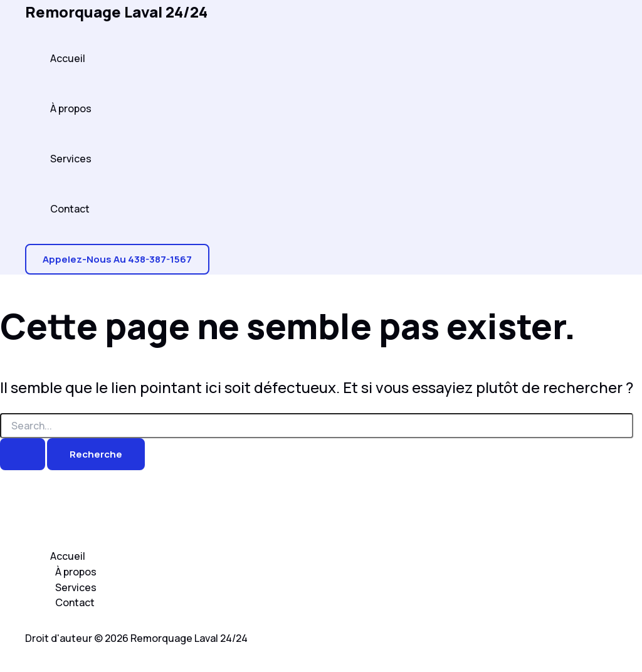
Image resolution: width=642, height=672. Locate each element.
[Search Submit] (23, 454)
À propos (71, 108)
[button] (117, 259)
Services (71, 159)
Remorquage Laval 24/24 (116, 12)
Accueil (68, 58)
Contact (70, 209)
